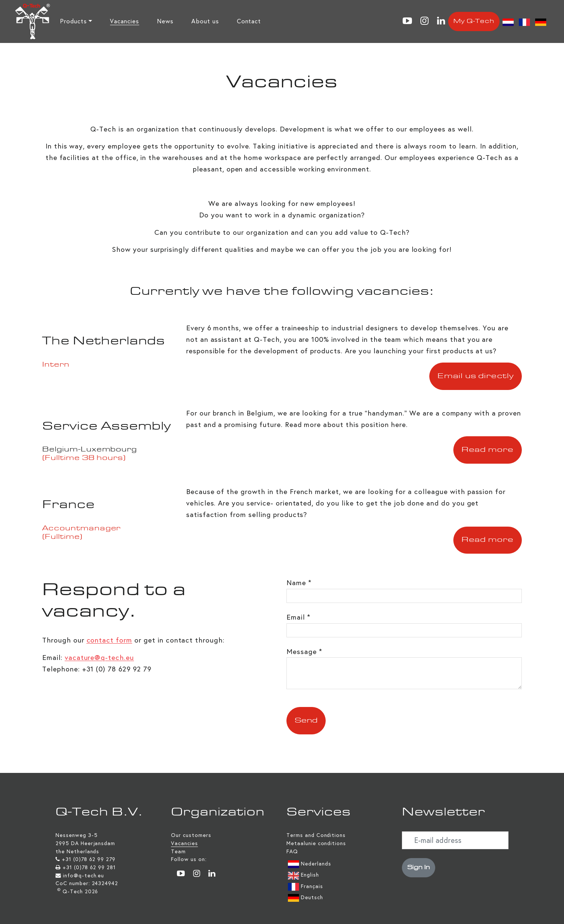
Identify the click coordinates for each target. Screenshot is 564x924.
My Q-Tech (474, 21)
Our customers (191, 835)
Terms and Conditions (316, 835)
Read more (488, 450)
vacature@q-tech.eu (99, 658)
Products (73, 21)
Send (306, 721)
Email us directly (476, 376)
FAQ (292, 851)
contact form (110, 640)
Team (178, 851)
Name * (299, 583)
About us (205, 21)
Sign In (419, 868)
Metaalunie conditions (316, 843)
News (165, 21)
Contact (249, 21)
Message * (304, 652)
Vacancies (125, 21)
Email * (298, 617)
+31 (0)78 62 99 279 (89, 859)
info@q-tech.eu (83, 875)
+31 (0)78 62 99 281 (89, 867)
